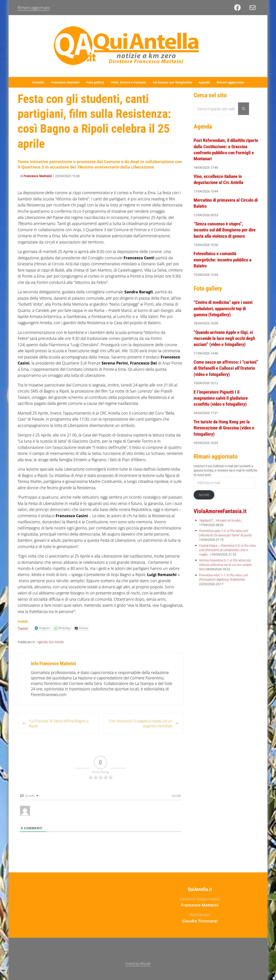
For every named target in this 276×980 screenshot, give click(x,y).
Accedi (176, 804)
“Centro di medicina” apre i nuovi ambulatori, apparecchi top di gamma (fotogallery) (225, 314)
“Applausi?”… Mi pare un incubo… (221, 532)
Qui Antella (56, 650)
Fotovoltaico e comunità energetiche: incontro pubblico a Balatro (225, 265)
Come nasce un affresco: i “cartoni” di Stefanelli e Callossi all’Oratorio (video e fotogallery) (224, 380)
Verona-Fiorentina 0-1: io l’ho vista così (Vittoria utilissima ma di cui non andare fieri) (225, 576)
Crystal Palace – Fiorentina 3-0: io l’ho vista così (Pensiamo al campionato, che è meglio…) (227, 562)
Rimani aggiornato (34, 8)
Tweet (23, 636)
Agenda (42, 650)
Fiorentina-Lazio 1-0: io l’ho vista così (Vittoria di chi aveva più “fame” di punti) (225, 545)
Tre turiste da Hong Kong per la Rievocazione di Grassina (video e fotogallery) (226, 440)
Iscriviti (204, 506)
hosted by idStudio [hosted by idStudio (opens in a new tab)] (138, 964)
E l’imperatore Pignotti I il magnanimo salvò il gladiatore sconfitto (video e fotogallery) (222, 410)
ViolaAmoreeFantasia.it (222, 523)
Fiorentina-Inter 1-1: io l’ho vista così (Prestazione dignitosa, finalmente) (223, 589)
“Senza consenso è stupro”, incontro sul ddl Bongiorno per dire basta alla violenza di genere (225, 236)
